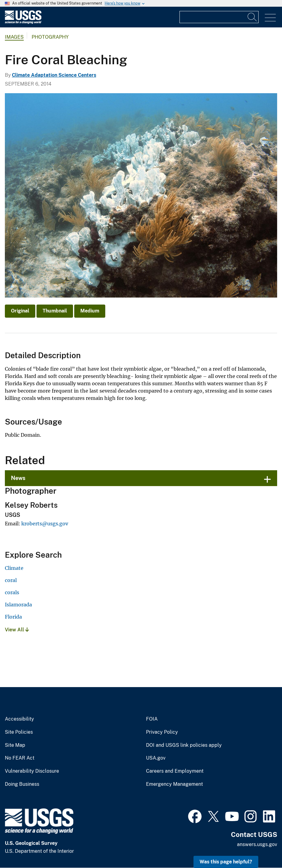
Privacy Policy (162, 732)
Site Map (15, 745)
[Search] (252, 17)
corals (12, 592)
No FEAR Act (20, 758)
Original (20, 311)
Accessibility (19, 719)
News (18, 478)
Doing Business (22, 784)
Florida (13, 617)
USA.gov (156, 758)
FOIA (152, 719)
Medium (90, 311)
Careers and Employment (175, 771)
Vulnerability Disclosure (32, 771)
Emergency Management (174, 784)
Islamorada (18, 605)
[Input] (219, 17)
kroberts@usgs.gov (45, 524)
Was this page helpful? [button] (226, 862)
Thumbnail (55, 311)
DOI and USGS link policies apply (184, 745)
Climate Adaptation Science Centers (54, 75)
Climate (14, 568)
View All (17, 630)
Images (14, 37)
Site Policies (19, 732)
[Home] (23, 22)
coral (11, 580)
